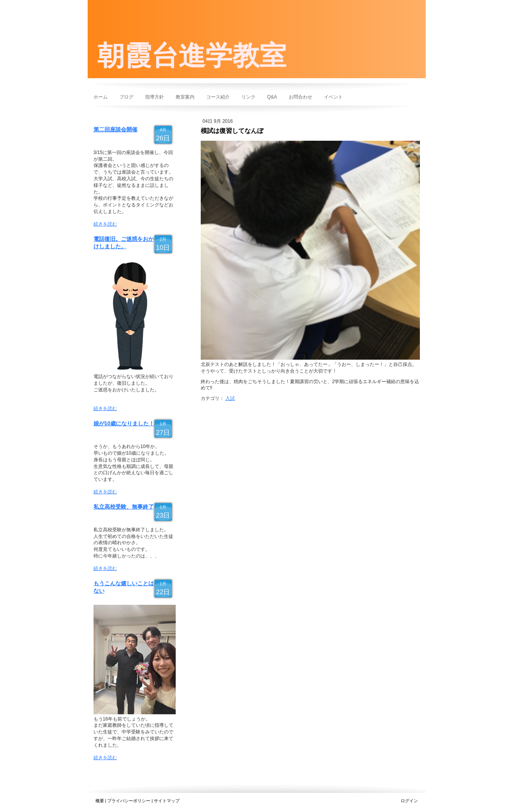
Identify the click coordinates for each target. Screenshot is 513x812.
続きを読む (105, 224)
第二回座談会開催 (115, 129)
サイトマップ (167, 801)
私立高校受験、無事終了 (124, 507)
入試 (230, 398)
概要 (100, 801)
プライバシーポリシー (129, 801)
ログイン (409, 801)
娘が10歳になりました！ (124, 423)
